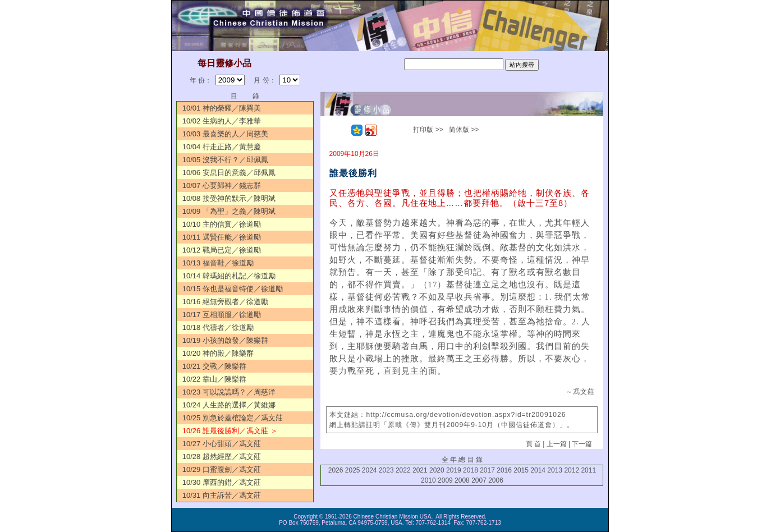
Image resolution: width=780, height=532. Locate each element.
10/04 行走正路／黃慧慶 (222, 147)
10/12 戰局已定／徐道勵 (222, 250)
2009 (445, 480)
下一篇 (582, 444)
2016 (504, 470)
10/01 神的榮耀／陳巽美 (222, 108)
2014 (538, 470)
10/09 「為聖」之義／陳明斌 (229, 211)
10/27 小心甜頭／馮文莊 (222, 444)
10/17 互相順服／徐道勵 (222, 315)
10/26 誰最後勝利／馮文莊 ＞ (230, 431)
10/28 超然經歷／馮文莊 (222, 457)
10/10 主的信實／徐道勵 (222, 224)
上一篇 (557, 444)
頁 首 (533, 444)
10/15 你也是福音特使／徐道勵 (233, 289)
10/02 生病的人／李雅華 (222, 121)
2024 (370, 470)
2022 (403, 470)
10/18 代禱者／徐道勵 (218, 327)
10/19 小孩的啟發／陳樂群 (225, 340)
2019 (454, 470)
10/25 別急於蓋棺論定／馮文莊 (233, 418)
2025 (353, 470)
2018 (471, 470)
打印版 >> (428, 130)
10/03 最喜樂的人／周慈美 (225, 134)
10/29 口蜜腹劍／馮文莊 (222, 469)
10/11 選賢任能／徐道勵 (222, 237)
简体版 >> (464, 130)
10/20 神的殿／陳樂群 (218, 353)
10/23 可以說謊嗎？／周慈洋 (229, 392)
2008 (462, 480)
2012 (572, 470)
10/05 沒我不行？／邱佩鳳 (225, 160)
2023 (386, 470)
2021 (420, 470)
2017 (487, 470)
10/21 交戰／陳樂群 (214, 366)
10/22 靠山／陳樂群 (214, 379)
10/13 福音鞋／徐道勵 (218, 263)
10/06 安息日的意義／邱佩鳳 (229, 173)
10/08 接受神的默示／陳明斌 (229, 198)
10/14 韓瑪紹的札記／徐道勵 (229, 276)
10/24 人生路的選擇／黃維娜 (229, 405)
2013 (555, 470)
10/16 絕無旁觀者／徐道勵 (225, 302)
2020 (437, 470)
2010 (428, 480)
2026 (336, 470)
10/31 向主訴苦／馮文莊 (222, 495)
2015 (521, 470)
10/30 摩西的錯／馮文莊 (222, 482)
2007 (479, 480)
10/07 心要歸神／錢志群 (222, 185)
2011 (588, 470)
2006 (496, 480)
